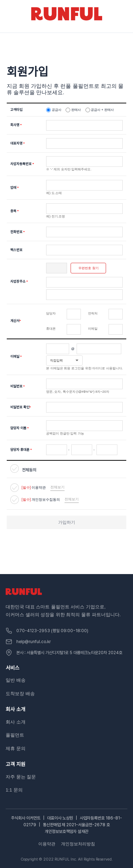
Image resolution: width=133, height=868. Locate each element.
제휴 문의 (16, 748)
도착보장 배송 (20, 694)
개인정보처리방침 (78, 844)
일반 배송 (16, 680)
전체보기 (57, 487)
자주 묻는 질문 (21, 777)
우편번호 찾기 (88, 268)
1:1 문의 (14, 790)
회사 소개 (16, 722)
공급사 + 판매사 (102, 110)
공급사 (57, 110)
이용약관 (47, 844)
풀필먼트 (15, 735)
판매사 (76, 110)
